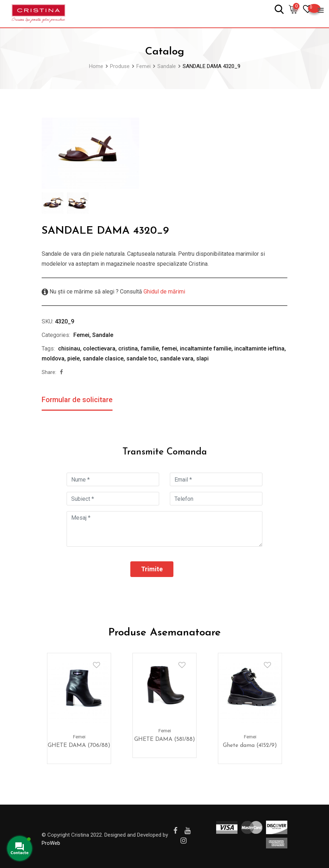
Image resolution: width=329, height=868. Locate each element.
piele (74, 358)
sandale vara (177, 358)
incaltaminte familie (206, 349)
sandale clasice (103, 358)
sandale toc (142, 358)
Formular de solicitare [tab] (77, 400)
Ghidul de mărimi (164, 292)
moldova (53, 358)
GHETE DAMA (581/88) (165, 739)
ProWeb (51, 843)
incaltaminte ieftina (259, 349)
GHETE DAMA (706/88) (79, 745)
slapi (202, 358)
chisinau (69, 349)
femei (169, 349)
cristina (128, 349)
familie (150, 349)
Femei (81, 335)
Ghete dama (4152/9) (250, 745)
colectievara (99, 349)
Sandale (103, 335)
